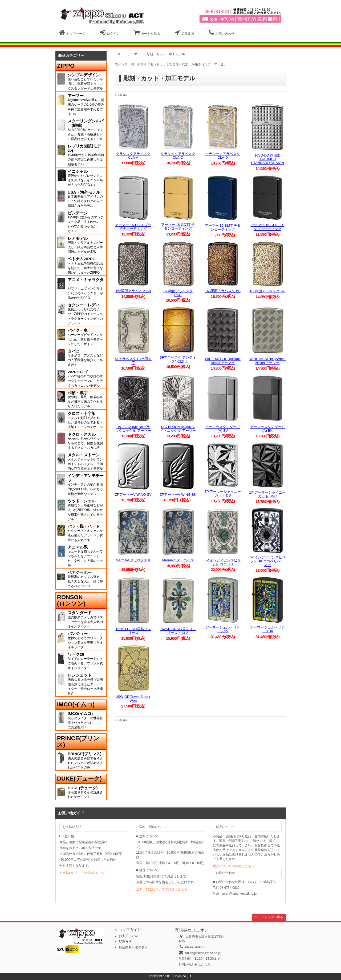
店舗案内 (184, 33)
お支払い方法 (128, 936)
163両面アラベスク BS (223, 291)
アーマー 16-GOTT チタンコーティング (178, 227)
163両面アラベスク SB (133, 291)
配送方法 (125, 942)
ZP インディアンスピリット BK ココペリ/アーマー (268, 561)
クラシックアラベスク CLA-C (178, 156)
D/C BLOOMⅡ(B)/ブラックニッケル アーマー (133, 429)
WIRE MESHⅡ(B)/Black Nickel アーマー (223, 361)
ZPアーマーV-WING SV (133, 495)
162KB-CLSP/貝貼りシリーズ (133, 631)
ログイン (110, 33)
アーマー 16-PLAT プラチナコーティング (133, 227)
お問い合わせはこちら (194, 965)
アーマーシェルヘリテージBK (267, 629)
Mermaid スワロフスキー (133, 562)
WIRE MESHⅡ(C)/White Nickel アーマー (267, 361)
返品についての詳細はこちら (234, 866)
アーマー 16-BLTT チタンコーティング (223, 227)
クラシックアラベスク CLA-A (133, 156)
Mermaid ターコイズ (178, 560)
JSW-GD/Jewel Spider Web (133, 699)
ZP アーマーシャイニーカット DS (223, 493)
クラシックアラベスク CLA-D (223, 156)
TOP (118, 54)
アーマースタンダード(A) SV (223, 429)
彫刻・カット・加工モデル (166, 54)
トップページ (72, 33)
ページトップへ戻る (269, 917)
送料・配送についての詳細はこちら (162, 889)
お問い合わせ (222, 33)
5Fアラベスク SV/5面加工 (133, 361)
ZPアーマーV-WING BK (178, 495)
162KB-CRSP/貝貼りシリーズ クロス (178, 631)
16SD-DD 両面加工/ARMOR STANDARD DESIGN (267, 159)
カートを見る (147, 33)
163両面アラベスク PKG (178, 293)
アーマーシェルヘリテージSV (223, 629)
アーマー (134, 54)
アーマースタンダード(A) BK (267, 429)
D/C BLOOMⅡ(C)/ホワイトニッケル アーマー (178, 429)
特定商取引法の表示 (133, 947)
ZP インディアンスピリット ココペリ (223, 562)
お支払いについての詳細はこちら (83, 873)
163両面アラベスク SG (267, 291)
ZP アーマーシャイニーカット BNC (268, 494)
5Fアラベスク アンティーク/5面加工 (178, 359)
